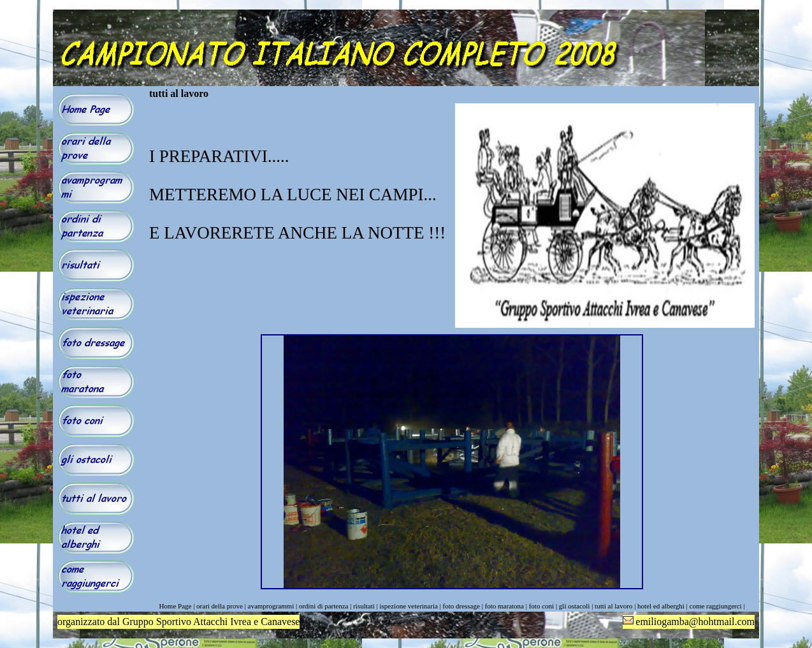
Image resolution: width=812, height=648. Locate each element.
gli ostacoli (575, 606)
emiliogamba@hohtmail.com (695, 622)
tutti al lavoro (613, 606)
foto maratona (504, 606)
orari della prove (220, 606)
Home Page (175, 606)
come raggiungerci (716, 606)
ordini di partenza (324, 606)
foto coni (541, 606)
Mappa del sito (452, 614)
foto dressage (461, 606)
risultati (364, 606)
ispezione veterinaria (409, 606)
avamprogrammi (271, 606)
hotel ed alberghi (661, 606)
